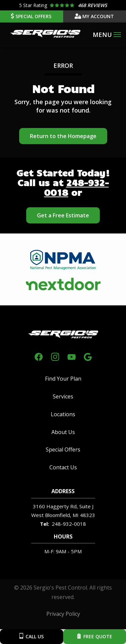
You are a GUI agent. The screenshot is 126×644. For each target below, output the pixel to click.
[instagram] (55, 356)
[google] (88, 356)
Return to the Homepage (63, 136)
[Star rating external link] (63, 5)
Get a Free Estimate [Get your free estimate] (63, 215)
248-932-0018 (76, 187)
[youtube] (72, 356)
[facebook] (39, 356)
